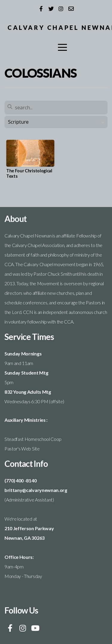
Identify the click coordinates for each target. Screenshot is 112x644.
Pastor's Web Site (22, 448)
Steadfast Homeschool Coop (33, 439)
